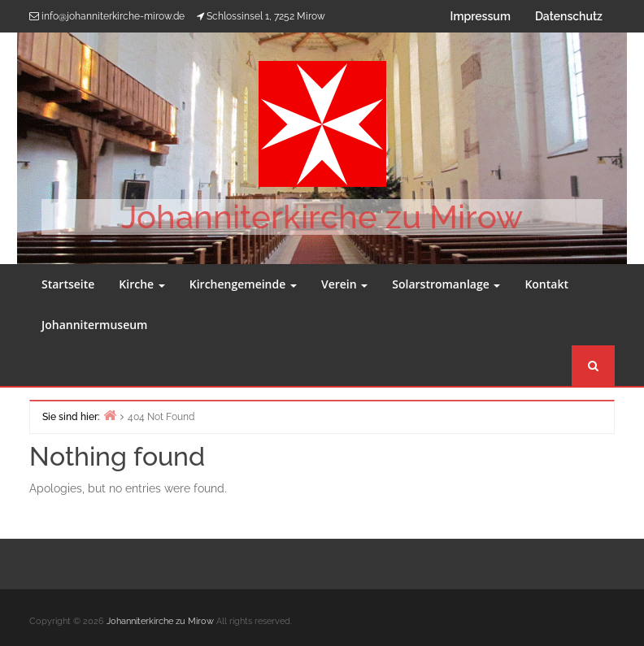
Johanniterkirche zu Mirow (322, 217)
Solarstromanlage (446, 284)
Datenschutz (569, 16)
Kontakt (546, 284)
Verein (344, 284)
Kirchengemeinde (243, 284)
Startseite (68, 284)
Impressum (481, 16)
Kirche (141, 284)
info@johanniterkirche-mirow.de (113, 16)
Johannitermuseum (94, 325)
